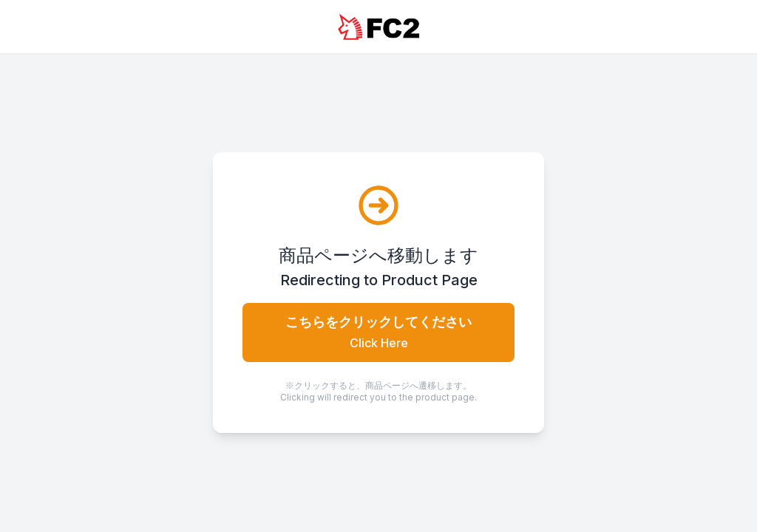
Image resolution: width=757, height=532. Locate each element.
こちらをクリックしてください (378, 332)
